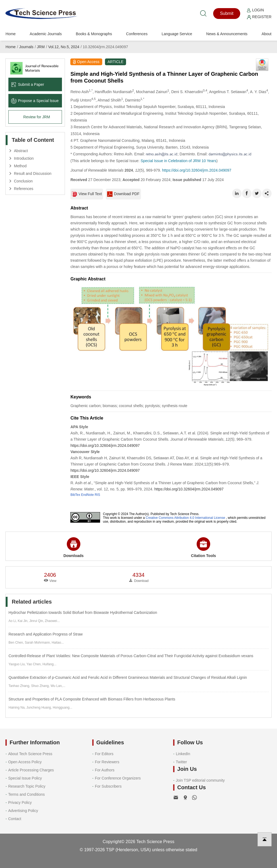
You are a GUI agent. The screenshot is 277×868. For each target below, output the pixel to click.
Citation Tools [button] (203, 548)
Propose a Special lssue (35, 101)
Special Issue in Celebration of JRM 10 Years (179, 161)
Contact (15, 819)
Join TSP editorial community (200, 780)
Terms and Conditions (26, 794)
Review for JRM (37, 117)
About (267, 34)
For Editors (104, 754)
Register (259, 17)
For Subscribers (108, 786)
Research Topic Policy (27, 786)
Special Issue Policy (25, 778)
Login (255, 10)
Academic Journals (46, 34)
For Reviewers (107, 762)
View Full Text (87, 194)
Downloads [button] (73, 548)
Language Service (177, 34)
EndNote (88, 495)
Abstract (21, 151)
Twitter (181, 762)
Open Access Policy (25, 762)
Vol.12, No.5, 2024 (64, 47)
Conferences (137, 34)
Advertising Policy (23, 811)
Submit (227, 13)
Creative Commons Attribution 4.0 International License (186, 518)
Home (10, 34)
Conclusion (23, 181)
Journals (26, 47)
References (24, 189)
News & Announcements (227, 34)
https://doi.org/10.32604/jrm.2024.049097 (197, 170)
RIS (97, 495)
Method (20, 166)
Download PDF (123, 194)
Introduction (24, 158)
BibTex (75, 495)
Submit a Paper (28, 84)
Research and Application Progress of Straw (45, 634)
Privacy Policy (20, 803)
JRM (41, 47)
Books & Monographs (94, 34)
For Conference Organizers (118, 778)
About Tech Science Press (30, 754)
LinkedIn (183, 754)
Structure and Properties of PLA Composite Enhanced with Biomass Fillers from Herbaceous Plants (92, 699)
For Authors (105, 770)
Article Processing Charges (31, 770)
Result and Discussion (33, 173)
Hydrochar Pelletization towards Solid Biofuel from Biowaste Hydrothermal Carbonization (83, 612)
